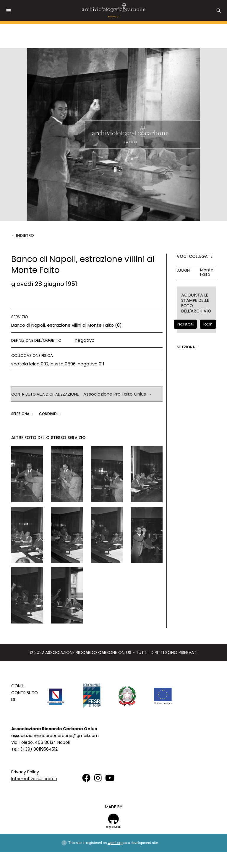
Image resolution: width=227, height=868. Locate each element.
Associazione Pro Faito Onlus (115, 394)
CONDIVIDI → (51, 414)
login (208, 324)
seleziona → (23, 414)
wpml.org (115, 843)
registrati (185, 324)
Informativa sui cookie (34, 779)
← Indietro (23, 235)
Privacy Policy (25, 772)
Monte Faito (207, 272)
